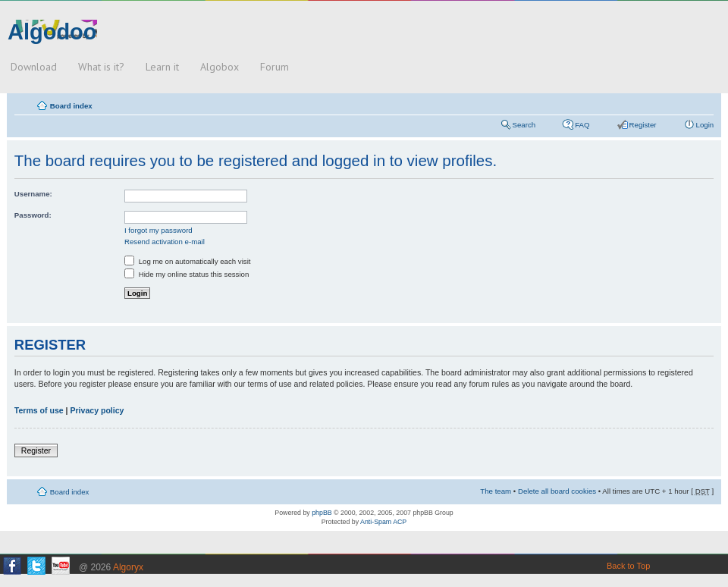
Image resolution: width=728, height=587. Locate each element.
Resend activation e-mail (165, 242)
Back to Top (628, 566)
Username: (33, 194)
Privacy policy (97, 410)
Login (705, 125)
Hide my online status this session (187, 274)
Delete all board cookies (557, 491)
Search (524, 125)
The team (496, 491)
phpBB (322, 513)
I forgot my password (158, 230)
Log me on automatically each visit (188, 261)
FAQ (582, 125)
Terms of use (39, 410)
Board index (71, 106)
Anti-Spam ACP (383, 522)
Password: (33, 215)
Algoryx (128, 567)
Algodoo (52, 32)
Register (643, 125)
